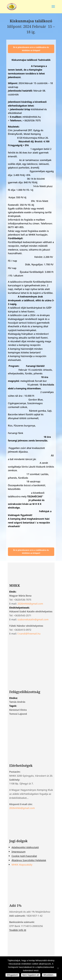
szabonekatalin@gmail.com (33, 619)
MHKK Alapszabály (22, 865)
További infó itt (18, 930)
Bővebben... (49, 975)
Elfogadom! (12, 975)
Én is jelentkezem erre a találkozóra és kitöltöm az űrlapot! (31, 49)
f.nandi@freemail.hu (29, 634)
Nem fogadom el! (31, 975)
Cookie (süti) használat (24, 856)
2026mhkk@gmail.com (30, 604)
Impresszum (19, 852)
